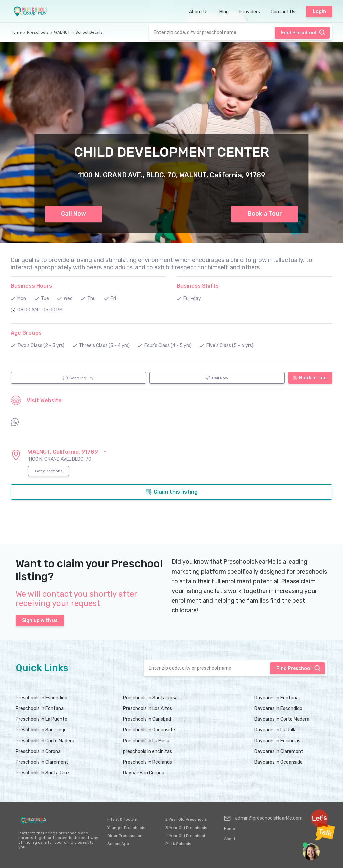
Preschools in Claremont (42, 762)
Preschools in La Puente (42, 719)
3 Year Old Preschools (186, 828)
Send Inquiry (78, 378)
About (230, 839)
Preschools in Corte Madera (45, 741)
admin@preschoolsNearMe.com (263, 818)
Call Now (74, 214)
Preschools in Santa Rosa (150, 698)
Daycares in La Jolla (276, 730)
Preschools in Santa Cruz (43, 773)
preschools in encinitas (148, 751)
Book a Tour (265, 214)
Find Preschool (303, 32)
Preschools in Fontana (40, 709)
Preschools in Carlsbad (147, 719)
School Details (89, 32)
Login (319, 12)
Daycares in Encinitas (277, 741)
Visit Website (36, 400)
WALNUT (62, 32)
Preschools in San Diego (41, 730)
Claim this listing (171, 492)
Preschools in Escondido (42, 698)
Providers (250, 12)
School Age (118, 844)
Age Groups (26, 333)
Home (16, 32)
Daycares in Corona (144, 773)
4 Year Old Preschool (185, 836)
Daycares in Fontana (277, 698)
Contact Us (283, 12)
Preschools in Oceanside (149, 730)
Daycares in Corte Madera (282, 719)
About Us (199, 12)
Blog (224, 12)
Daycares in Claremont (279, 751)
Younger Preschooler (127, 828)
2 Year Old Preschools (186, 819)
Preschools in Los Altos (148, 709)
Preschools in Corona (38, 751)
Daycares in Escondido (278, 709)
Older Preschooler (124, 836)
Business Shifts (198, 286)
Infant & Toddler (123, 819)
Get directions (49, 471)
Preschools (38, 32)
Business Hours (31, 286)
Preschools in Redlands (148, 762)
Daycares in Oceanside (279, 762)
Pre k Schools (178, 844)
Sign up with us (40, 621)
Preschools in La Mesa (146, 741)
